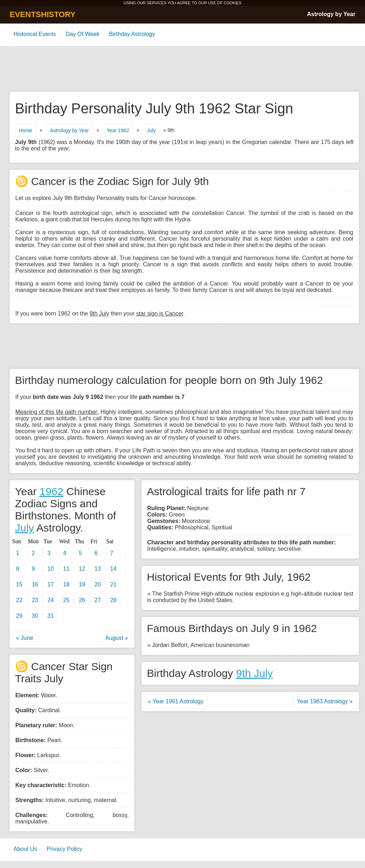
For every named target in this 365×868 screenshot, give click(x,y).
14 (113, 569)
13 (98, 569)
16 (35, 584)
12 (82, 569)
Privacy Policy (65, 849)
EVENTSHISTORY (43, 14)
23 (35, 600)
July (151, 130)
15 (19, 584)
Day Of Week (83, 34)
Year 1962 (118, 130)
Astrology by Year (331, 14)
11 (66, 569)
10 (51, 569)
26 (82, 600)
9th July (254, 673)
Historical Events (35, 34)
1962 (52, 491)
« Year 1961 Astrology (176, 701)
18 (66, 584)
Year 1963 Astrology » (325, 701)
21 (113, 584)
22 (19, 600)
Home (25, 130)
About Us (25, 849)
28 (113, 600)
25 (66, 600)
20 (98, 584)
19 (82, 584)
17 (51, 584)
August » (117, 638)
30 (35, 616)
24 (51, 600)
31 (51, 616)
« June (25, 638)
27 (98, 600)
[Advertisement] (182, 69)
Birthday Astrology (132, 34)
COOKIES (232, 3)
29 (19, 616)
